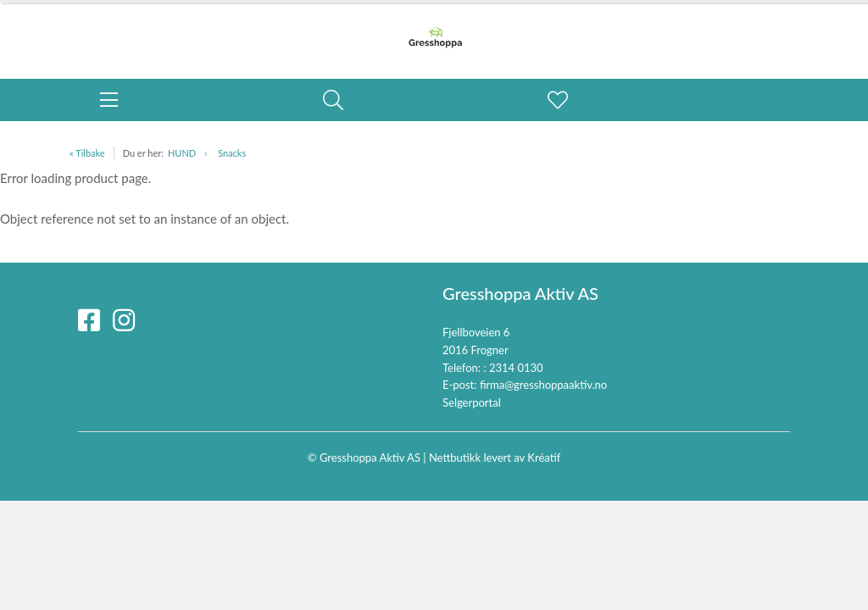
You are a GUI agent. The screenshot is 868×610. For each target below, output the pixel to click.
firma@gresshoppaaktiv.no (543, 385)
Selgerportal (472, 402)
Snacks (232, 153)
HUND (182, 153)
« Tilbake (87, 153)
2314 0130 (516, 368)
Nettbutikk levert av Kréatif (495, 457)
